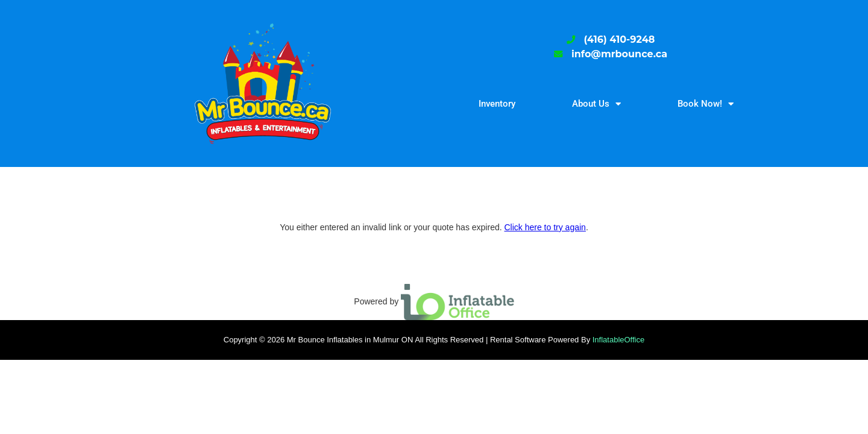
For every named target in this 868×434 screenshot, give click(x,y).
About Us (596, 104)
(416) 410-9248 (620, 39)
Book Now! (706, 104)
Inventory (497, 104)
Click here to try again (545, 227)
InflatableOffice (618, 340)
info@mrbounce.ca (619, 54)
